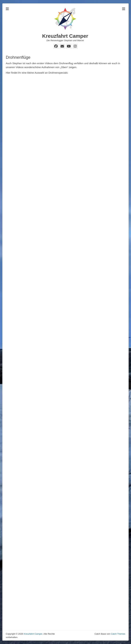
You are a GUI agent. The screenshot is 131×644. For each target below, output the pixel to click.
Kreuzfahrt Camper (65, 36)
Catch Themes (118, 634)
